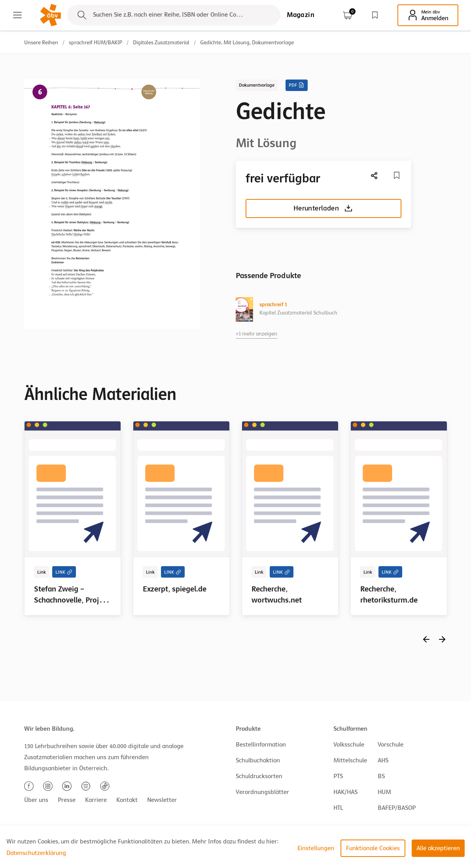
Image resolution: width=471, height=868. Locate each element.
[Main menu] (17, 15)
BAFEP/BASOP (397, 808)
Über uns (36, 800)
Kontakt (127, 800)
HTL (338, 808)
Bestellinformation (261, 745)
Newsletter (162, 800)
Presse (67, 800)
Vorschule (391, 745)
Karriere (96, 800)
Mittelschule (350, 760)
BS (381, 776)
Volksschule (349, 745)
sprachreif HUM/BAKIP (96, 43)
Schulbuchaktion (258, 760)
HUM (384, 792)
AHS (383, 760)
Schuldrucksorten (259, 776)
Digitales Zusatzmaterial (161, 43)
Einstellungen (316, 848)
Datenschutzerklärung (36, 853)
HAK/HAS (345, 792)
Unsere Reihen (41, 43)
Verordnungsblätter (262, 792)
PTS (338, 776)
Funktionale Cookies (373, 848)
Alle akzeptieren (438, 848)
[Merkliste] (397, 175)
